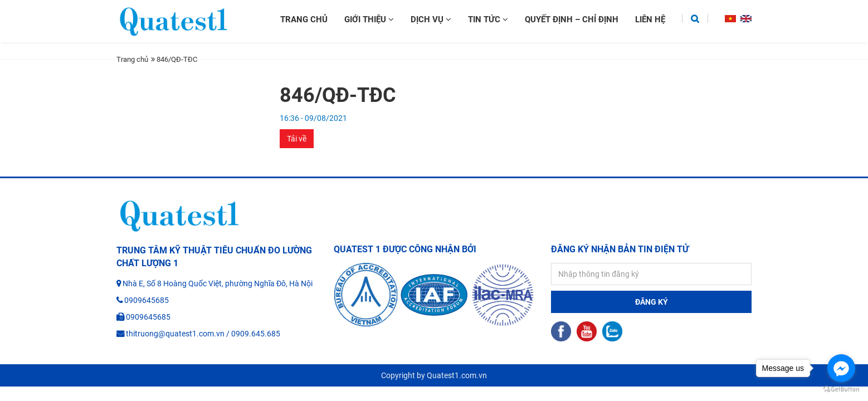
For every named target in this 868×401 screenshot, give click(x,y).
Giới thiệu (369, 19)
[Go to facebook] (841, 368)
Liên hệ (650, 19)
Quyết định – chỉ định (572, 19)
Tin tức (488, 19)
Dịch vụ (431, 19)
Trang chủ (304, 19)
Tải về (297, 139)
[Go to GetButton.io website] (841, 390)
